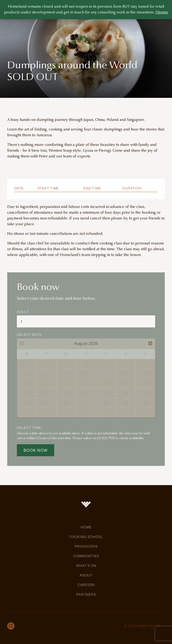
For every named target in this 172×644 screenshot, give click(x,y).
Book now (36, 450)
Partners (86, 594)
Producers (86, 546)
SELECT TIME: (29, 428)
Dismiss (162, 13)
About (86, 575)
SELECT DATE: (30, 335)
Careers (86, 585)
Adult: (23, 312)
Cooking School (86, 537)
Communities (86, 556)
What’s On (86, 566)
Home (86, 527)
